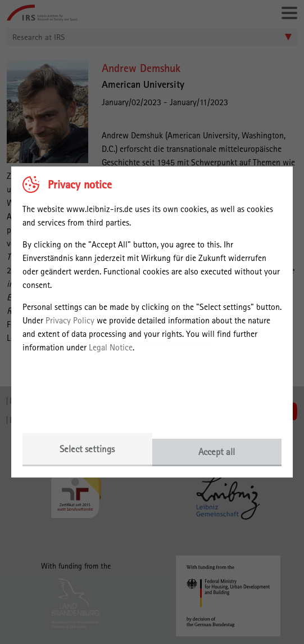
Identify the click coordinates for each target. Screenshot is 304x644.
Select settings (87, 449)
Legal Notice (111, 347)
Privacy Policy (70, 320)
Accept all (217, 452)
